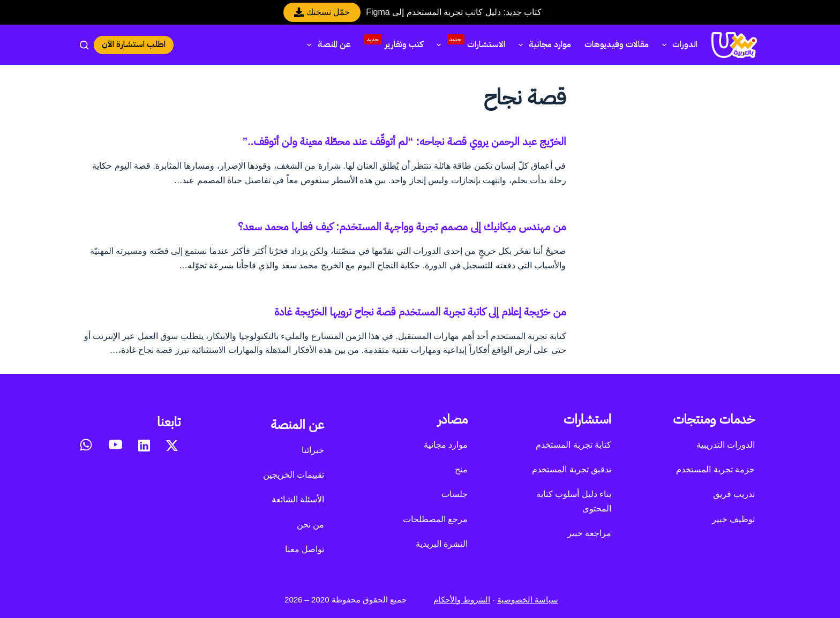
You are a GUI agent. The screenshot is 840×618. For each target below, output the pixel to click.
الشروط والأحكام (462, 600)
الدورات (678, 44)
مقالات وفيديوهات (617, 44)
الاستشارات (469, 43)
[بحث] (84, 45)
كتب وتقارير (394, 43)
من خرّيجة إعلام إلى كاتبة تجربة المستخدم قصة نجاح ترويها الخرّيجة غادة (420, 312)
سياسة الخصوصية (528, 600)
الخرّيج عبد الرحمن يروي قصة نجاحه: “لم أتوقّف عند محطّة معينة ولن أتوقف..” (404, 141)
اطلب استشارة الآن (134, 44)
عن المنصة (327, 44)
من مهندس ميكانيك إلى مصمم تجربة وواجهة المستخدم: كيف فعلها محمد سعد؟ (402, 227)
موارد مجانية (543, 44)
